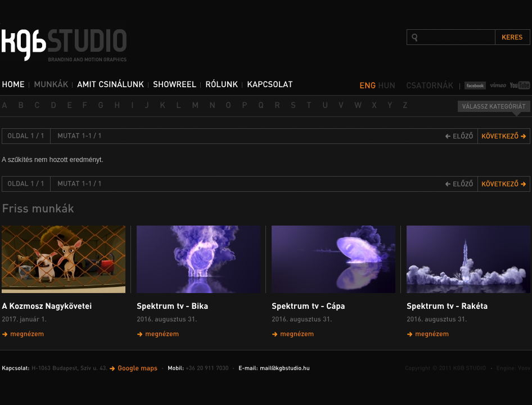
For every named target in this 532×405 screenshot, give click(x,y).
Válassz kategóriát (494, 109)
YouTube (520, 85)
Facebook (475, 85)
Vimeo (498, 85)
